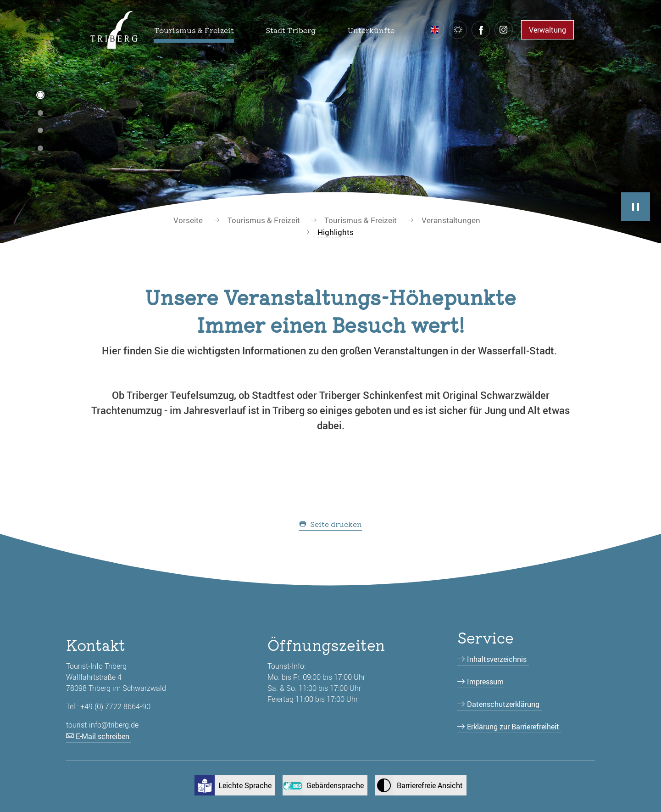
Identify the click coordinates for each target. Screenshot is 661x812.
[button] (194, 30)
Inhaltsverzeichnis (497, 659)
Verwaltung (547, 30)
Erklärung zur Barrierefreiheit (513, 727)
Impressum (485, 682)
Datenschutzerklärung (503, 704)
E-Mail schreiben (103, 736)
